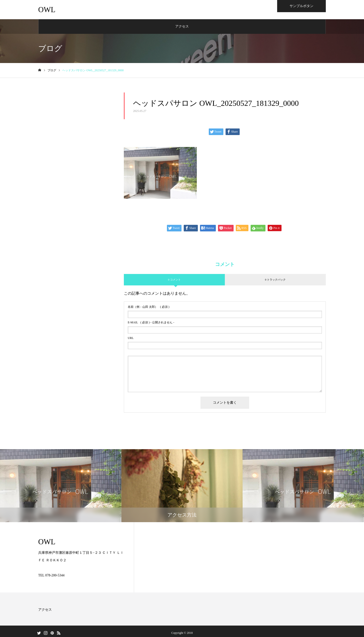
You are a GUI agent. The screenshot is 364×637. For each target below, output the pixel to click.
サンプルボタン (301, 6)
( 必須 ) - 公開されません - (151, 323)
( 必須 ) (149, 307)
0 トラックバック (275, 280)
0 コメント (174, 280)
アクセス (182, 27)
